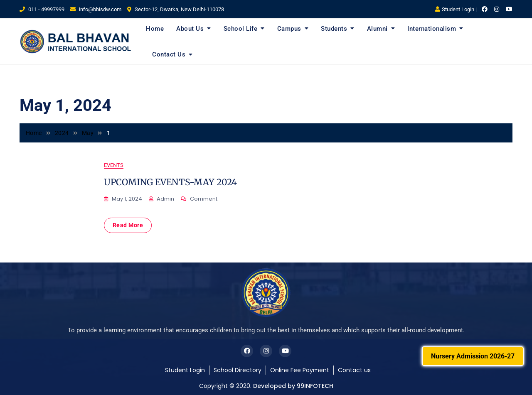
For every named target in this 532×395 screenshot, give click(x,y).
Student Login (185, 370)
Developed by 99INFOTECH (293, 386)
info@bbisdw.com (96, 9)
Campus (289, 29)
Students (334, 29)
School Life (241, 29)
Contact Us (169, 54)
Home (155, 29)
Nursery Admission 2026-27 (473, 356)
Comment (204, 199)
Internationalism (432, 29)
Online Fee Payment (300, 370)
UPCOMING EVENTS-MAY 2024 (170, 182)
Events (114, 165)
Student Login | (456, 9)
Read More (128, 225)
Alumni (377, 29)
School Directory (238, 370)
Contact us (354, 370)
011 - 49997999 (42, 9)
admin (165, 199)
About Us (190, 29)
